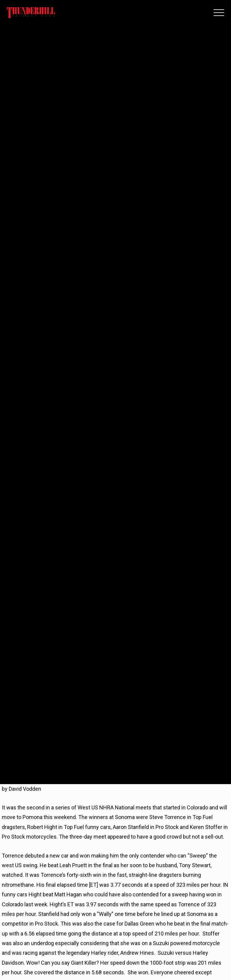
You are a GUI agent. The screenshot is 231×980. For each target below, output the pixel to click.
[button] (219, 13)
